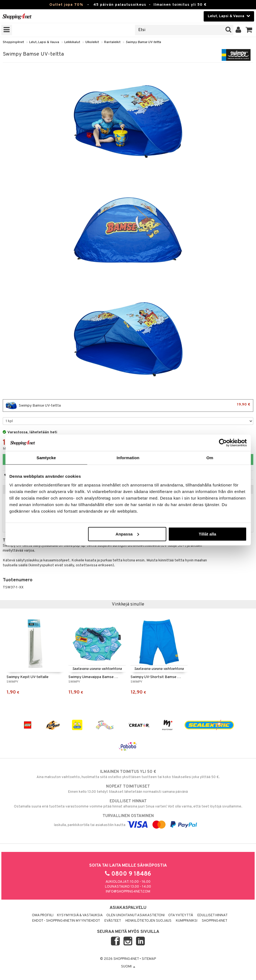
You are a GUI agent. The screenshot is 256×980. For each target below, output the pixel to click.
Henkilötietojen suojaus (148, 921)
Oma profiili (43, 915)
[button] (249, 30)
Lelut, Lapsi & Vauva (44, 42)
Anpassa (127, 534)
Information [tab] (128, 458)
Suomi (128, 967)
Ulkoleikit (92, 42)
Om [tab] (210, 458)
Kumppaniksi (187, 921)
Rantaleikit (112, 42)
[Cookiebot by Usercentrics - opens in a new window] (223, 443)
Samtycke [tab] (46, 458)
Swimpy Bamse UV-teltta (143, 42)
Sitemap (149, 959)
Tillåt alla (207, 534)
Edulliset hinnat (213, 915)
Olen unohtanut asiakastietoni (135, 915)
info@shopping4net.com (128, 892)
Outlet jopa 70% (66, 5)
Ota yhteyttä (181, 915)
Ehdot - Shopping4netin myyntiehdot (66, 921)
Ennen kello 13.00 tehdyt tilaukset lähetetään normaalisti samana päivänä (128, 789)
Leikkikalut (72, 42)
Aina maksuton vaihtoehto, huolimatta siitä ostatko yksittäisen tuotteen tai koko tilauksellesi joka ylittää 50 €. (128, 774)
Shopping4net (13, 42)
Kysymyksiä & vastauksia (80, 915)
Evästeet (113, 921)
